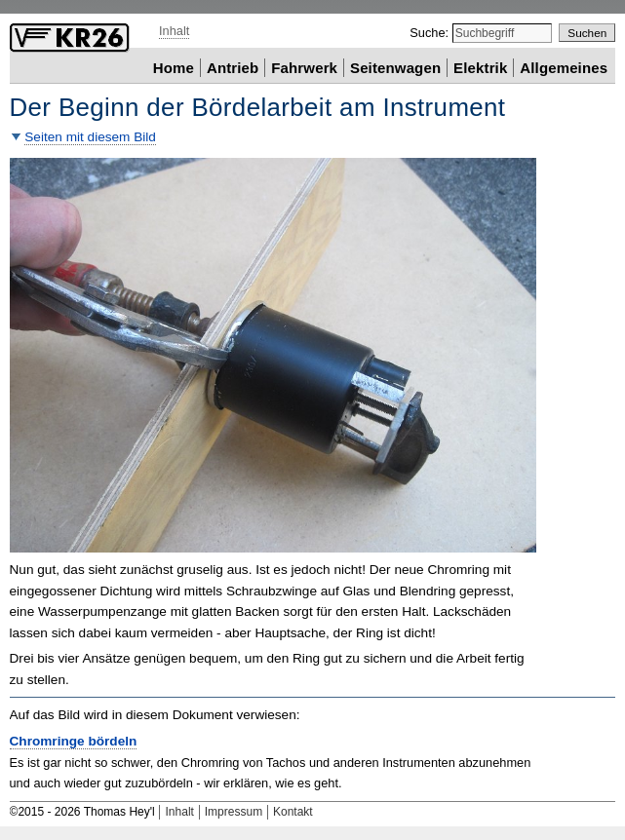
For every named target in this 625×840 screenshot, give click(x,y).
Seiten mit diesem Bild (90, 137)
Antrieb (233, 67)
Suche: (430, 33)
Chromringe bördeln (74, 741)
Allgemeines (564, 67)
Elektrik (480, 67)
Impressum (234, 812)
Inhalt (174, 31)
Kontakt (293, 812)
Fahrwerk (304, 67)
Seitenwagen (395, 67)
